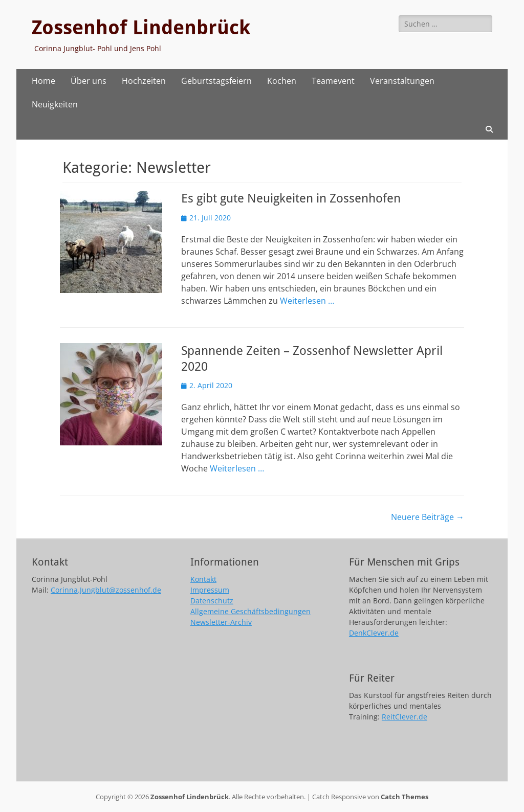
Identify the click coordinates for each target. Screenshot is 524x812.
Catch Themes (405, 797)
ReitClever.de (405, 717)
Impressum (210, 590)
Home (43, 81)
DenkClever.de (374, 633)
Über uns (89, 81)
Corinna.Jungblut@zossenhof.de (106, 590)
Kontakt (203, 579)
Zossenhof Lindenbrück (141, 28)
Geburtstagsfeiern (216, 81)
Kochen (282, 81)
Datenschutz (212, 601)
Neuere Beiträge (428, 517)
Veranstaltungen (402, 81)
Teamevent (333, 81)
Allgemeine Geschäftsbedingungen (250, 611)
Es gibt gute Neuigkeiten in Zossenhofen (291, 198)
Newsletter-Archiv (221, 622)
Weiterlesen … (307, 301)
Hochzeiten (144, 81)
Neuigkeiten (55, 104)
